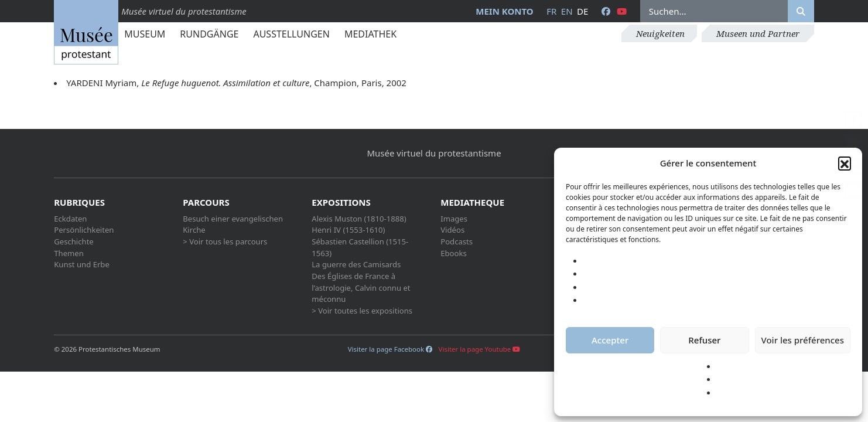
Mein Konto (504, 11)
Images (454, 219)
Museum (145, 34)
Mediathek (370, 34)
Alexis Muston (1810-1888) (359, 219)
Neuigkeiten (660, 33)
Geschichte (74, 241)
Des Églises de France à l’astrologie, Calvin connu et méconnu (361, 287)
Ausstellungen (291, 34)
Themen (69, 253)
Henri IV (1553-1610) (348, 230)
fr (551, 11)
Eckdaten (70, 219)
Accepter (610, 340)
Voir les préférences (803, 340)
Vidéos (452, 230)
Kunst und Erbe (82, 264)
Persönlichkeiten (84, 230)
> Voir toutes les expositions (362, 311)
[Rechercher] (801, 11)
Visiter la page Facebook (390, 349)
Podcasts (457, 241)
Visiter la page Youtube (480, 349)
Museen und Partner (758, 33)
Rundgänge (209, 34)
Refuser (704, 340)
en (567, 11)
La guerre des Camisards (356, 264)
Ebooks (454, 253)
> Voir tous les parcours (225, 241)
